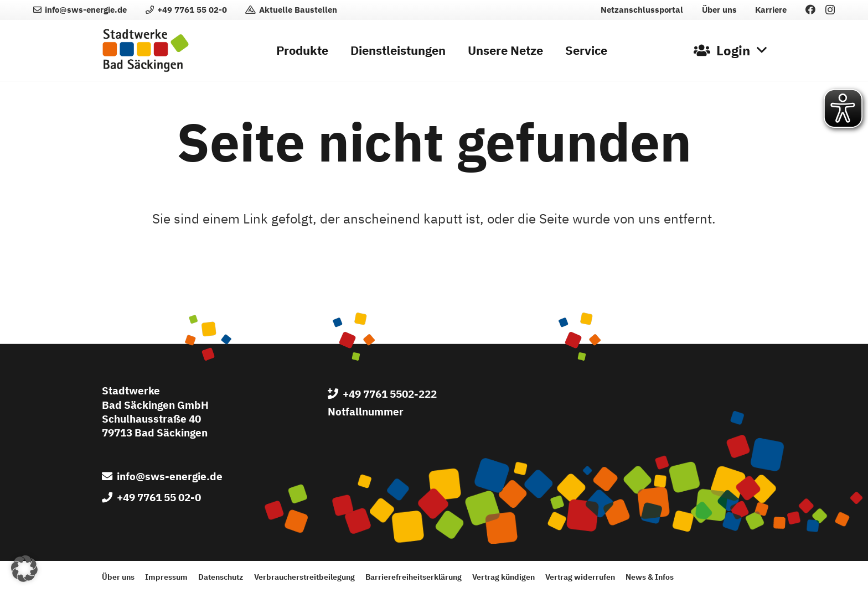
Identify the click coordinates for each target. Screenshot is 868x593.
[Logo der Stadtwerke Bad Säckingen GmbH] (146, 50)
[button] (730, 50)
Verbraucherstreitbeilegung (304, 577)
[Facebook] (810, 9)
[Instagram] (830, 10)
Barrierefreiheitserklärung (414, 577)
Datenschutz (221, 577)
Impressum (166, 577)
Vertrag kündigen (503, 577)
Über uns (118, 577)
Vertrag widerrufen (580, 577)
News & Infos (650, 577)
